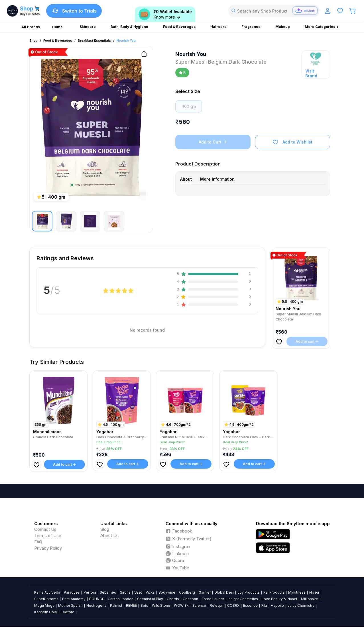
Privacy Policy (48, 548)
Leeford (68, 612)
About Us (109, 536)
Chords (173, 599)
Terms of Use (48, 536)
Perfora (90, 592)
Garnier (205, 592)
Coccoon (190, 599)
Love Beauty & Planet (279, 599)
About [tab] (186, 179)
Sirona (125, 592)
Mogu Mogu (44, 605)
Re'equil (217, 605)
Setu (144, 605)
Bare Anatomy (74, 599)
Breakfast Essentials (94, 41)
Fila (264, 605)
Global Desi (224, 592)
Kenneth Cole (46, 612)
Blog (105, 529)
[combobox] (274, 11)
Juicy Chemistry (301, 605)
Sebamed (108, 592)
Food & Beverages (58, 41)
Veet (138, 592)
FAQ (38, 542)
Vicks (150, 592)
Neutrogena (96, 605)
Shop (33, 41)
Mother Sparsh (70, 605)
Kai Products (274, 592)
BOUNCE (97, 599)
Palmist (116, 605)
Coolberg (187, 592)
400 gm (189, 106)
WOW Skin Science (190, 605)
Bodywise (167, 592)
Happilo (277, 605)
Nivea (314, 592)
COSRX (233, 605)
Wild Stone (161, 605)
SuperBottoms (46, 599)
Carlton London (121, 599)
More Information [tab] (217, 179)
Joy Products (249, 592)
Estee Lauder (213, 599)
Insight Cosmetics (243, 599)
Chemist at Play (150, 599)
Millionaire (310, 599)
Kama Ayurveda (47, 592)
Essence (250, 605)
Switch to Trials (74, 11)
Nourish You (126, 41)
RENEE (131, 605)
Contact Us (45, 529)
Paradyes (72, 592)
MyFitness (297, 592)
